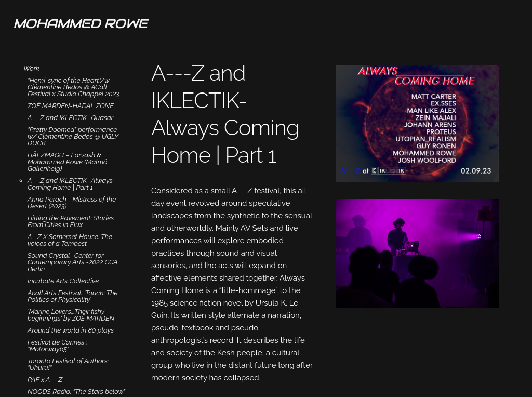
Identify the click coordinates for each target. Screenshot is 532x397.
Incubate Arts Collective (63, 281)
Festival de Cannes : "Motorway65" (57, 346)
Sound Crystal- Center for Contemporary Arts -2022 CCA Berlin (72, 262)
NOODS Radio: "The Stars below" (76, 392)
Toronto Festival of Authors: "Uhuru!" (68, 364)
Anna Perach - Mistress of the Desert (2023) (72, 203)
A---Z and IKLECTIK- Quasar (70, 118)
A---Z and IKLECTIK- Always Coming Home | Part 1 (70, 184)
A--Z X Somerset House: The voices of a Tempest (70, 240)
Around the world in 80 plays (71, 330)
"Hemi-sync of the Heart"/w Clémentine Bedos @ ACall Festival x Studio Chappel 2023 (74, 87)
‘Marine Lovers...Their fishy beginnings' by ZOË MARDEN (71, 315)
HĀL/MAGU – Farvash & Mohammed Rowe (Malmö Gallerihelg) (68, 162)
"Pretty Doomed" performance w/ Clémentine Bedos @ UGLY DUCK (73, 136)
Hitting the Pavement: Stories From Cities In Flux (71, 221)
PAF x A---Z (45, 380)
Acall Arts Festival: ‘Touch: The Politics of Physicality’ (73, 296)
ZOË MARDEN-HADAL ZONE (71, 106)
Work (31, 68)
